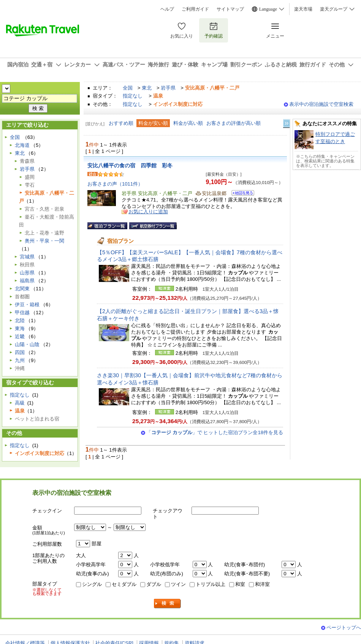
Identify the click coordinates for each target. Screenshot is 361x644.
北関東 (22, 289)
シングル (92, 584)
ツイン (178, 584)
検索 (168, 604)
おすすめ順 (121, 123)
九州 (20, 360)
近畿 (20, 336)
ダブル (154, 584)
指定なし (133, 96)
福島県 (27, 281)
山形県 (27, 273)
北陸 (20, 320)
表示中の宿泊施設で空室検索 (321, 104)
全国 (128, 88)
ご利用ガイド (195, 9)
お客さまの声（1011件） (115, 184)
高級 (20, 403)
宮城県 (27, 257)
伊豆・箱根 (27, 305)
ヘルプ (167, 9)
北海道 (22, 145)
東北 (147, 88)
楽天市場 (303, 9)
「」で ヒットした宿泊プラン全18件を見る (215, 432)
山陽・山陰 (27, 344)
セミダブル (124, 584)
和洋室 (262, 584)
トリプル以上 (211, 584)
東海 (20, 328)
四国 (20, 352)
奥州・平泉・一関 (44, 241)
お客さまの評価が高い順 (234, 123)
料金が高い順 (188, 123)
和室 (240, 584)
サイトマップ (230, 9)
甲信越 (22, 313)
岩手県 (168, 88)
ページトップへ (344, 627)
